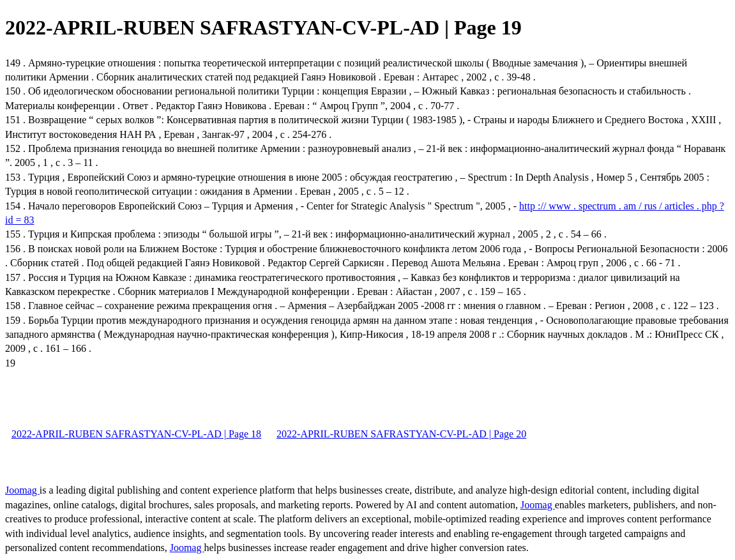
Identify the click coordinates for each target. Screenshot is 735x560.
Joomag (22, 490)
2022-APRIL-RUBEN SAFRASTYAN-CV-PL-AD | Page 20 (401, 434)
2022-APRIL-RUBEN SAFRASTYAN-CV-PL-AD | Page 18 (136, 434)
